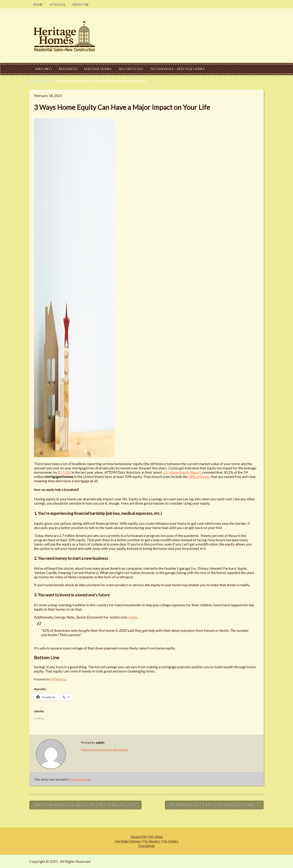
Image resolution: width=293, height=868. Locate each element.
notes (133, 617)
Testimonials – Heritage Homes (177, 69)
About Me (80, 4)
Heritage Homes (98, 69)
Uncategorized (80, 779)
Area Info (43, 69)
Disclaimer (147, 846)
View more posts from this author (105, 749)
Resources (68, 69)
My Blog (156, 836)
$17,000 (64, 472)
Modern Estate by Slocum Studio (238, 861)
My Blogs (57, 4)
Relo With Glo (131, 69)
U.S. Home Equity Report (182, 472)
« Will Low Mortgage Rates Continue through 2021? (86, 805)
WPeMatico (59, 679)
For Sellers (170, 841)
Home (38, 4)
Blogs (47, 81)
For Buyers (152, 841)
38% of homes (199, 476)
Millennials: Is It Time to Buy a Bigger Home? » (214, 805)
